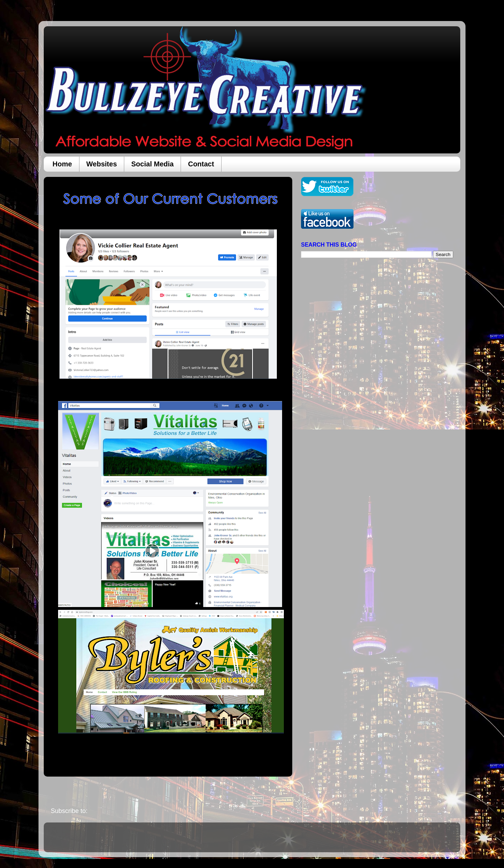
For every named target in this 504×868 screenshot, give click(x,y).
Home (62, 164)
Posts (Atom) (107, 811)
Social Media (152, 164)
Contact (201, 164)
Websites (102, 164)
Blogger (302, 841)
